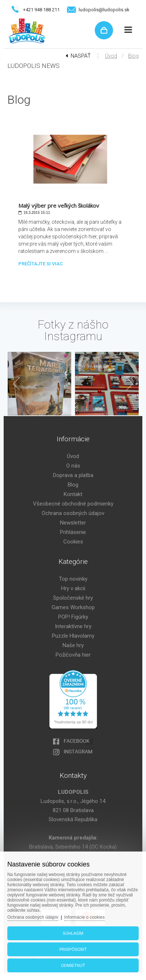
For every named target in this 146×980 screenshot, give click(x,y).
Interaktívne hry (73, 626)
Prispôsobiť (73, 949)
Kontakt (73, 494)
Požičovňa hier (73, 655)
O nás (73, 466)
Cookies (73, 542)
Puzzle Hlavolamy (73, 636)
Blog (133, 56)
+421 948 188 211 (41, 10)
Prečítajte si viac (41, 264)
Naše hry (73, 645)
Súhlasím (73, 933)
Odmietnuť (73, 965)
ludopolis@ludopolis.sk (104, 10)
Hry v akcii (73, 588)
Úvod (111, 56)
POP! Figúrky (73, 617)
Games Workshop (73, 607)
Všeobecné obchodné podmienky (73, 504)
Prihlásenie (73, 532)
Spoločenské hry (73, 598)
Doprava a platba (73, 475)
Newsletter (73, 523)
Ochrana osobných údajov (73, 513)
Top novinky (73, 579)
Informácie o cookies (85, 917)
